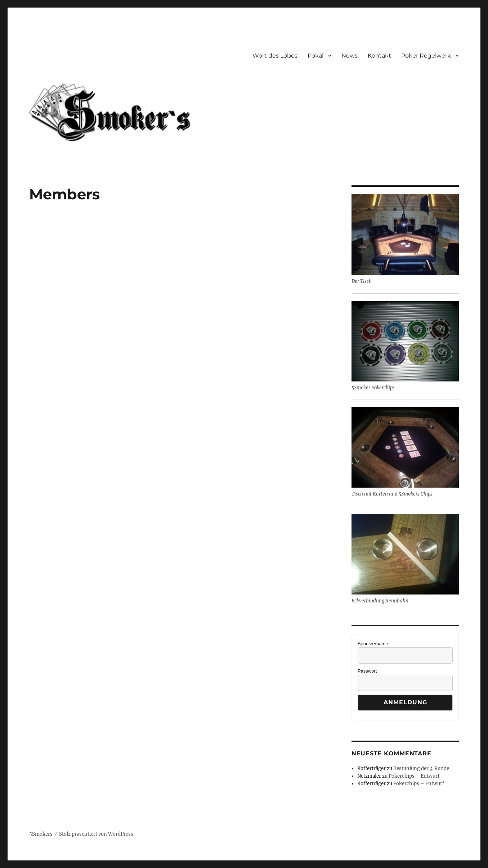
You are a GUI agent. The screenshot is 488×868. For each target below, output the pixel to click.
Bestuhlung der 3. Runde (421, 768)
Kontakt (379, 56)
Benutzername (373, 644)
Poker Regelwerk (426, 56)
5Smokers (41, 834)
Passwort (367, 671)
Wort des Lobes (275, 56)
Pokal (315, 56)
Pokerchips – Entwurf (414, 776)
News (350, 56)
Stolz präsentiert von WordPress (96, 834)
